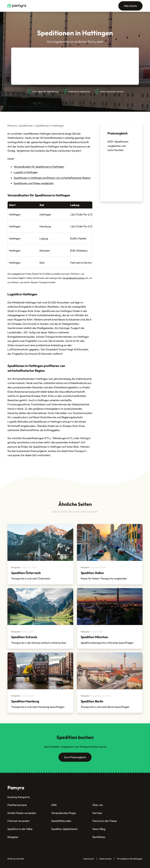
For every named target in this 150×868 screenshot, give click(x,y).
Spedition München (94, 637)
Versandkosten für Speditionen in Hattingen (39, 167)
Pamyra (12, 126)
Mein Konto (130, 6)
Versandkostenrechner (74, 278)
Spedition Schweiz (24, 637)
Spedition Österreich (26, 573)
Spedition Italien (92, 573)
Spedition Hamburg (25, 701)
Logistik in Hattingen (26, 172)
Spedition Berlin (92, 701)
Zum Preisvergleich (75, 757)
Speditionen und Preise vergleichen (34, 183)
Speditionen (26, 126)
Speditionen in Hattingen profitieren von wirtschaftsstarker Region (52, 178)
